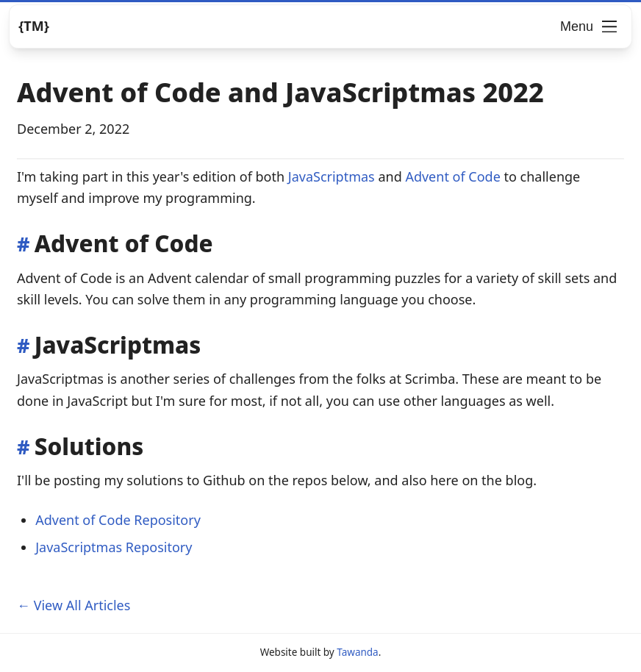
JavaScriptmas (332, 176)
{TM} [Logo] (34, 26)
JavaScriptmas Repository (114, 547)
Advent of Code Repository (118, 520)
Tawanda (357, 652)
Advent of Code (452, 176)
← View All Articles (74, 605)
